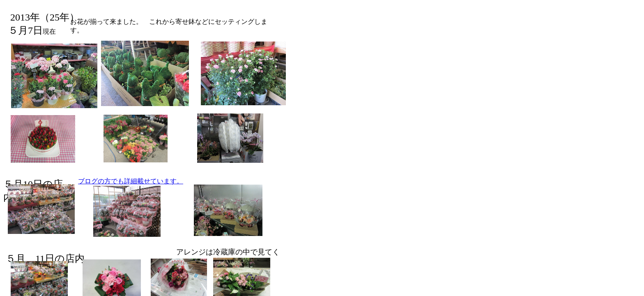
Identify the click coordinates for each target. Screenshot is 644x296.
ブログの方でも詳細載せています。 (131, 181)
